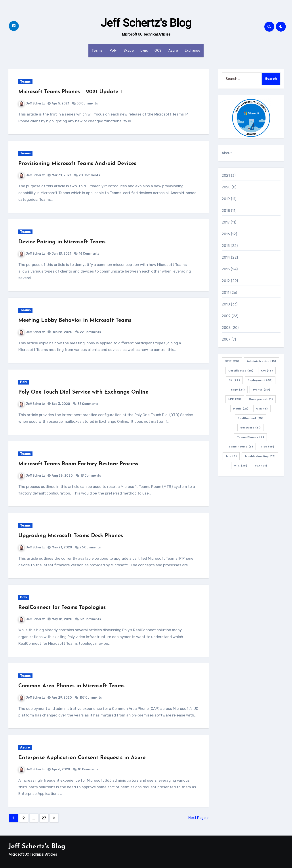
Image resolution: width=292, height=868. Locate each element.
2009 (226, 316)
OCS (158, 50)
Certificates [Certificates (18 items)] (241, 371)
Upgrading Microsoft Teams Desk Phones (71, 536)
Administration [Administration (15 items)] (261, 361)
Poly (113, 50)
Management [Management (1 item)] (261, 399)
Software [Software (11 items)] (250, 428)
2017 (226, 222)
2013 (226, 269)
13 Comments (91, 476)
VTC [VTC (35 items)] (241, 466)
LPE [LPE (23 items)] (235, 399)
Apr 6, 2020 (61, 769)
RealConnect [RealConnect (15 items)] (250, 418)
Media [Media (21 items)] (241, 409)
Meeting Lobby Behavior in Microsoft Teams (75, 320)
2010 (226, 304)
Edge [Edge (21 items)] (238, 390)
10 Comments (88, 769)
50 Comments (87, 103)
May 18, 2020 (62, 619)
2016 (226, 234)
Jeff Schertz (32, 103)
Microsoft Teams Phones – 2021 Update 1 (70, 92)
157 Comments (91, 698)
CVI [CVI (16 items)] (267, 371)
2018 (226, 211)
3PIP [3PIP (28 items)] (232, 361)
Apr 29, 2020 (61, 698)
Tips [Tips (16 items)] (267, 447)
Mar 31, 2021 (61, 175)
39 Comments (90, 619)
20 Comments (89, 175)
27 (44, 818)
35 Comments (88, 404)
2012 (226, 281)
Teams (97, 50)
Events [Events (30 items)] (261, 390)
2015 (226, 246)
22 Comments (90, 332)
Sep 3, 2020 (61, 404)
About (227, 153)
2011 (226, 293)
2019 (226, 199)
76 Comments (90, 547)
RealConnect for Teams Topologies (62, 608)
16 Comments (89, 254)
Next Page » (198, 818)
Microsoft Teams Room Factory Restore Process (78, 464)
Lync (144, 50)
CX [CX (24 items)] (234, 380)
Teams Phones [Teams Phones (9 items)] (250, 437)
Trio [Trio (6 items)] (231, 456)
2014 (226, 257)
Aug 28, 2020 (62, 476)
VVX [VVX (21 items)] (261, 466)
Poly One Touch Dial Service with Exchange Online (83, 392)
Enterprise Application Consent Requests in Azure (82, 758)
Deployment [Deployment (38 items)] (260, 380)
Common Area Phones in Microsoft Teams (71, 686)
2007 (226, 339)
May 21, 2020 (62, 547)
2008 (226, 328)
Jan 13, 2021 (61, 254)
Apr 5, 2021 (60, 103)
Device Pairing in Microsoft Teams (62, 242)
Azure (173, 50)
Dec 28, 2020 (62, 332)
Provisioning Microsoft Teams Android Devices (77, 164)
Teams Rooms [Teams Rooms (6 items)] (240, 447)
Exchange (192, 50)
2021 (226, 175)
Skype (129, 50)
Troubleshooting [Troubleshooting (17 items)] (260, 456)
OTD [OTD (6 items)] (262, 409)
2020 (226, 187)
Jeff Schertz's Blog (146, 23)
